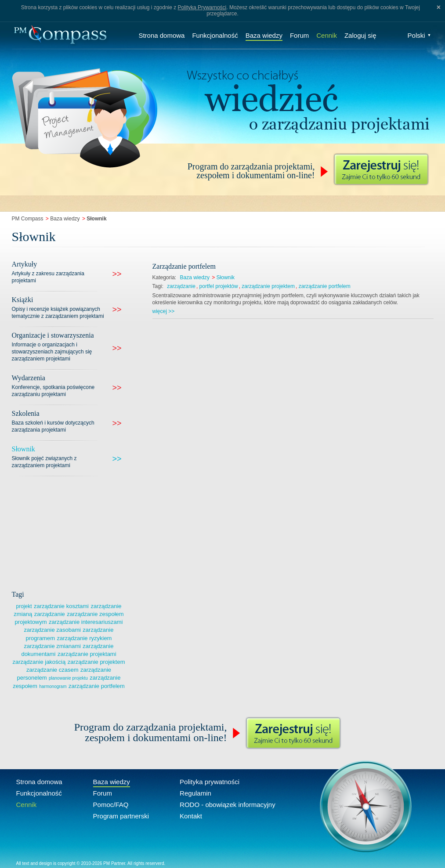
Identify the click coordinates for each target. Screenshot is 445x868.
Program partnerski (121, 816)
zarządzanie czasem (52, 670)
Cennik (327, 35)
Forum (299, 35)
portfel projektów (219, 286)
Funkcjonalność (215, 35)
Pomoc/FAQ (111, 805)
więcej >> (164, 311)
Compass (60, 35)
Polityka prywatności (210, 782)
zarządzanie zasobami (52, 630)
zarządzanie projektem (268, 286)
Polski (420, 35)
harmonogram (53, 686)
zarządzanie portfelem (97, 686)
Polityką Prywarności (202, 7)
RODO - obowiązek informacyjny (228, 805)
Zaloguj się (360, 35)
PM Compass (28, 219)
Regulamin (195, 793)
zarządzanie (181, 286)
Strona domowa (161, 35)
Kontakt (191, 816)
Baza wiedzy (264, 35)
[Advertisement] (78, 532)
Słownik (226, 277)
